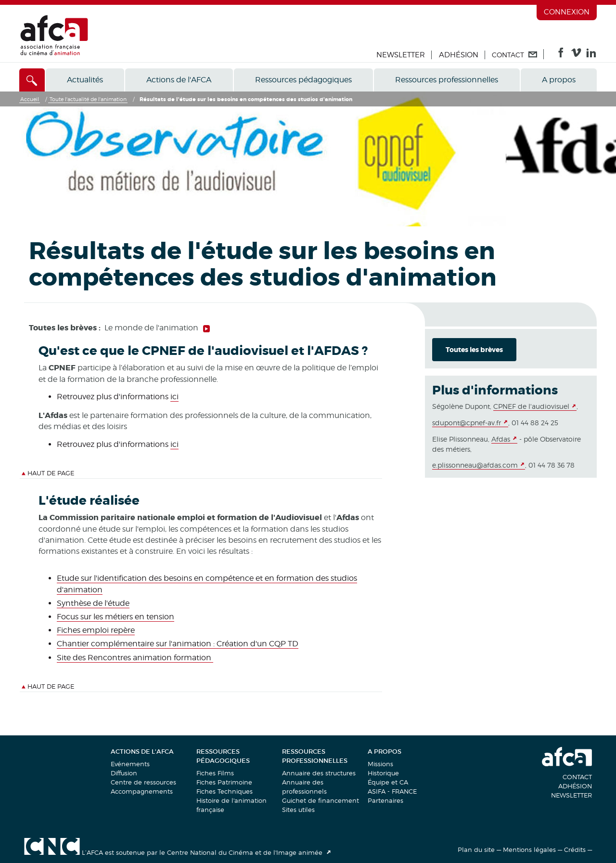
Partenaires (385, 800)
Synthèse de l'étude (93, 603)
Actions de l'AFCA (179, 80)
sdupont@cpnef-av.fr (467, 423)
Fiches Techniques (225, 791)
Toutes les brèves (474, 350)
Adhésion (459, 55)
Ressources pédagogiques (303, 80)
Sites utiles (298, 810)
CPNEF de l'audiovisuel (531, 406)
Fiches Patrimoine (224, 782)
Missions (380, 764)
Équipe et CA (388, 782)
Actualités (85, 80)
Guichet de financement (321, 800)
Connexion (567, 12)
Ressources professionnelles (447, 80)
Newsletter (401, 55)
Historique (383, 773)
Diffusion (124, 773)
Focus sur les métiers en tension (115, 617)
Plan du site (476, 850)
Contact (577, 777)
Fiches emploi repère (96, 630)
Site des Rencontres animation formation (135, 658)
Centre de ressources (143, 782)
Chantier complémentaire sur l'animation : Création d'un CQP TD (178, 644)
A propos (559, 80)
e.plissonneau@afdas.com (475, 465)
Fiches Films (215, 773)
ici (174, 397)
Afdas (501, 439)
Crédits (575, 850)
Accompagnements (142, 791)
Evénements (130, 764)
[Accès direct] (32, 80)
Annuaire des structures (319, 773)
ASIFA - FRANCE (392, 791)
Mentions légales (529, 850)
